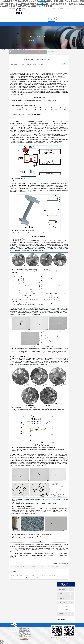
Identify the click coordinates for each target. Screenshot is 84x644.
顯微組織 (49, 575)
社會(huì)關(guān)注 (25, 13)
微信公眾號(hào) (63, 8)
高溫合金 (21, 575)
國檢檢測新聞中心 (25, 52)
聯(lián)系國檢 (24, 14)
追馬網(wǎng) (21, 639)
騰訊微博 (68, 8)
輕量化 (53, 575)
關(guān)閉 (46, 4)
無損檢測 (7, 49)
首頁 (19, 52)
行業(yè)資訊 (62, 598)
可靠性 (30, 575)
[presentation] (38, 118)
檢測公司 (34, 575)
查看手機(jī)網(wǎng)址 (19, 65)
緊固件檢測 (11, 49)
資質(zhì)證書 (24, 12)
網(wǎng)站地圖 (72, 8)
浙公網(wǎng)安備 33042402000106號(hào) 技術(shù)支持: (25, 638)
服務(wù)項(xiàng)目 (25, 9)
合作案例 (24, 11)
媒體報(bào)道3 (65, 609)
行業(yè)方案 (24, 10)
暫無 (27, 627)
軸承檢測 (14, 49)
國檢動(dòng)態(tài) (63, 590)
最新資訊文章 (62, 619)
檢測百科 (31, 52)
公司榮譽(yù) (64, 606)
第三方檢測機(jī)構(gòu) (42, 575)
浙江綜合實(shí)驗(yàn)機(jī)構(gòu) (22, 49)
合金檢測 (26, 575)
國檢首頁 (24, 8)
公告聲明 (61, 614)
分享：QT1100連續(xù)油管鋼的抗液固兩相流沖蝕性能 (52, 567)
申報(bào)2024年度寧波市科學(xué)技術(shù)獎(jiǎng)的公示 (50, 18)
